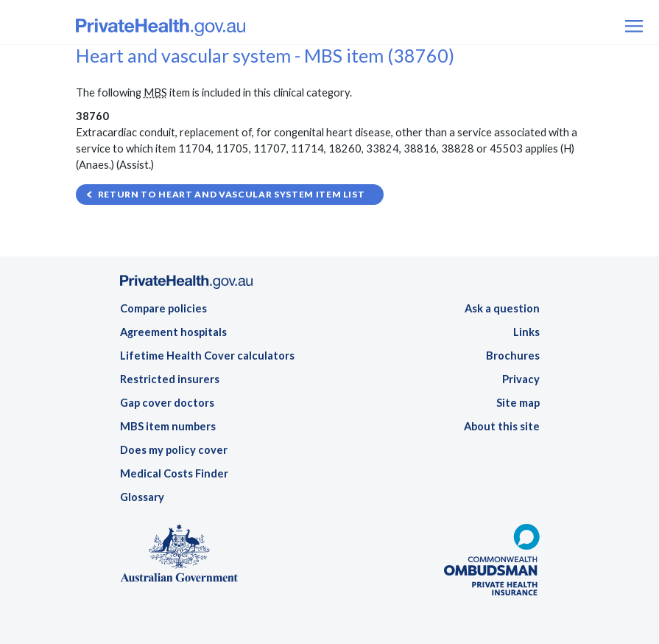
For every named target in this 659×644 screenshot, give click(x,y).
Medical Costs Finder (174, 473)
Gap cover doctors (167, 403)
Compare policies (163, 308)
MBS (155, 92)
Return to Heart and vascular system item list (232, 194)
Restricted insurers (170, 379)
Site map (518, 403)
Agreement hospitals (173, 332)
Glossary (142, 497)
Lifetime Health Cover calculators (207, 356)
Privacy (521, 379)
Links (526, 332)
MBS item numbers (168, 426)
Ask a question (502, 308)
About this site (502, 426)
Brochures (513, 356)
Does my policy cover (174, 450)
